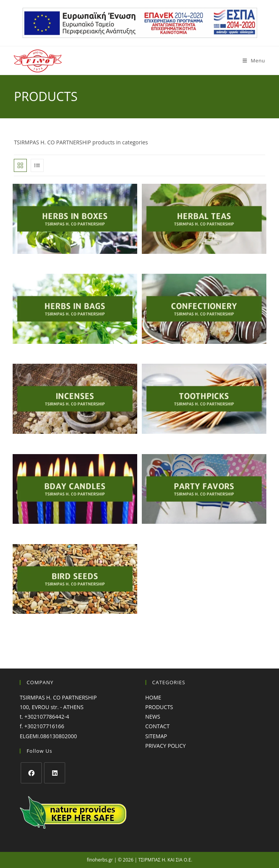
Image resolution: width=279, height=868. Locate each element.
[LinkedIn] (55, 773)
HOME (153, 697)
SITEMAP (156, 736)
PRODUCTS (159, 707)
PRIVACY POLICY (166, 746)
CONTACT (157, 726)
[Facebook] (31, 773)
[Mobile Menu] (251, 60)
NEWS (153, 717)
